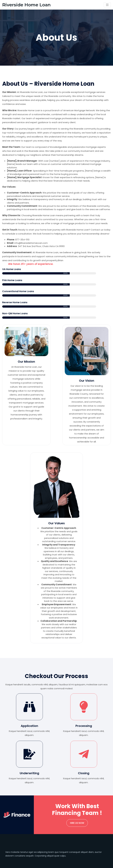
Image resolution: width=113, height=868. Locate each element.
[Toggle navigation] (107, 5)
